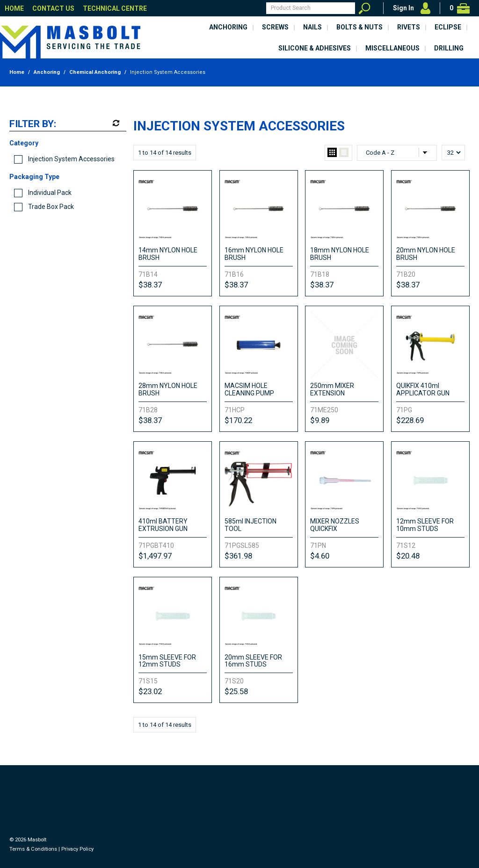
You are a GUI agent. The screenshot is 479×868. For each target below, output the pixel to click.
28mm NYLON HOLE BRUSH (168, 389)
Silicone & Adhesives (315, 48)
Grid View (332, 153)
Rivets (409, 27)
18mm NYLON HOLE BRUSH (340, 254)
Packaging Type (34, 177)
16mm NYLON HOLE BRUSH (254, 254)
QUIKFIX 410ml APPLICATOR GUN (423, 389)
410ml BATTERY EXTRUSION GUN (163, 525)
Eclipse (448, 27)
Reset (115, 123)
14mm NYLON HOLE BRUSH (168, 254)
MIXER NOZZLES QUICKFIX (335, 525)
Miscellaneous (392, 48)
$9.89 (320, 420)
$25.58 (236, 691)
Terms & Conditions (33, 849)
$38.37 (150, 285)
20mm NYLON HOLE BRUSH (426, 254)
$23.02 (150, 691)
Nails (312, 27)
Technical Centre (115, 8)
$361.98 (238, 556)
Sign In (403, 8)
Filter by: (33, 124)
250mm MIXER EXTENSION (332, 389)
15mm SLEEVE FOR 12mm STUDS (167, 661)
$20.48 (408, 556)
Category (24, 143)
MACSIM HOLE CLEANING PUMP (249, 389)
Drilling (449, 48)
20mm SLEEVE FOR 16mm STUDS (253, 661)
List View (344, 153)
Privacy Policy (77, 849)
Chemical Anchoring (95, 72)
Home (14, 8)
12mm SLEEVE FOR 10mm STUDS (425, 525)
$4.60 (320, 556)
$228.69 (410, 420)
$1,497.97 (155, 556)
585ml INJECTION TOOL (250, 525)
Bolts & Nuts (359, 27)
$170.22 (238, 420)
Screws (275, 27)
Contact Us (53, 8)
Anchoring (228, 27)
